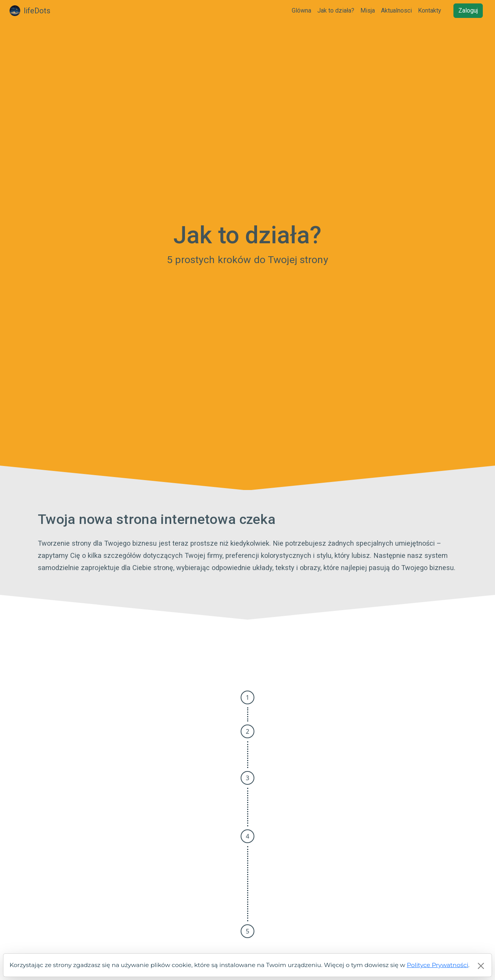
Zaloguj (468, 10)
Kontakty (430, 10)
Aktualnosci (396, 10)
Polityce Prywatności (438, 965)
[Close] (481, 966)
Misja (368, 10)
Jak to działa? (336, 10)
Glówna (301, 10)
